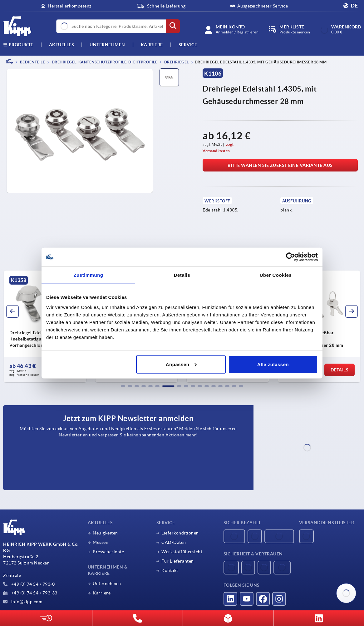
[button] (123, 386)
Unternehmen (107, 45)
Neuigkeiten (105, 533)
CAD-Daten (174, 542)
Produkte (18, 45)
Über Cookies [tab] (276, 275)
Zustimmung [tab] (89, 275)
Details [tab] (182, 275)
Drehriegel (176, 62)
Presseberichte (108, 552)
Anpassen (181, 364)
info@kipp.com (23, 602)
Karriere (152, 45)
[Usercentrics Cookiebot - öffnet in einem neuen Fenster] (290, 257)
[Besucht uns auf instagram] (279, 599)
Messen (101, 542)
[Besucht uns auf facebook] (263, 599)
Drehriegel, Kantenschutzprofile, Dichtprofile (104, 62)
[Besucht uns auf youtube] (247, 599)
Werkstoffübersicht (182, 552)
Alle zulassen (273, 364)
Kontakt (170, 570)
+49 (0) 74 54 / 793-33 (30, 593)
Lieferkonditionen (180, 533)
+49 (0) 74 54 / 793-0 (29, 584)
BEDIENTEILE (32, 62)
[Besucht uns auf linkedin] (230, 599)
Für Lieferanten (178, 561)
